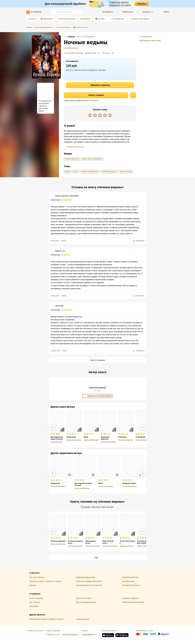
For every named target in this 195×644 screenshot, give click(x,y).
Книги (33, 19)
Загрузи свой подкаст (141, 19)
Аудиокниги (48, 19)
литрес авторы (125, 172)
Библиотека (128, 12)
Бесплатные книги (68, 19)
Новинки (87, 19)
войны (68, 172)
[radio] (90, 115)
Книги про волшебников (92, 159)
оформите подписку (90, 101)
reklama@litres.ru (89, 635)
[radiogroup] (100, 115)
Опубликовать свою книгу (150, 41)
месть (76, 172)
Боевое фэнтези (72, 159)
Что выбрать (108, 12)
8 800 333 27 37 (53, 635)
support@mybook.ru (70, 635)
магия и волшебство (90, 172)
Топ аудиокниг (118, 19)
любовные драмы (109, 172)
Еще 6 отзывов (97, 360)
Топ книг (101, 19)
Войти (166, 12)
